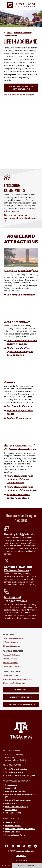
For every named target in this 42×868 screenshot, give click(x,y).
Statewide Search (13, 825)
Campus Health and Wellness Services (18, 568)
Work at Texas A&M (21, 697)
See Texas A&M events (19, 406)
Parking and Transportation (14, 599)
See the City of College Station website (23, 88)
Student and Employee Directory (17, 679)
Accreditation (11, 785)
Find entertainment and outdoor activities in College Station (20, 479)
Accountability (12, 788)
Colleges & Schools (11, 642)
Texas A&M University (24, 851)
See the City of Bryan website (20, 95)
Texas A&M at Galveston (16, 769)
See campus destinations (21, 295)
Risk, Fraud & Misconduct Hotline (20, 829)
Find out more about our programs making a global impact (21, 217)
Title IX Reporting (13, 813)
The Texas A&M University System (21, 775)
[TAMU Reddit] (36, 846)
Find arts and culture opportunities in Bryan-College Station (20, 351)
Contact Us (21, 690)
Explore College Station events (20, 412)
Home (9, 33)
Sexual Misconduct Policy (16, 806)
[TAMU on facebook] (6, 846)
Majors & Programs (11, 646)
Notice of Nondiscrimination (18, 800)
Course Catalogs (10, 659)
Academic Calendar (11, 655)
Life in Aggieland (10, 35)
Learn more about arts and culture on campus (22, 342)
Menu (6, 866)
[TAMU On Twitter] (24, 846)
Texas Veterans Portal (15, 835)
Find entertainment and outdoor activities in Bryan (22, 489)
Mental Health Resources (14, 683)
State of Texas (12, 822)
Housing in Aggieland (19, 534)
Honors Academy (10, 663)
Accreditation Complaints (17, 791)
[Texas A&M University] (21, 731)
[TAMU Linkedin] (30, 846)
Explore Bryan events (19, 418)
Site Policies (21, 856)
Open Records (11, 803)
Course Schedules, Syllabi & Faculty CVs (21, 796)
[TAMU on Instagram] (12, 846)
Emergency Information (21, 704)
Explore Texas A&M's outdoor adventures (18, 496)
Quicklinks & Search (27, 866)
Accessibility (21, 860)
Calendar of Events (11, 675)
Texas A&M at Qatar (14, 772)
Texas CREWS (11, 810)
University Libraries (11, 666)
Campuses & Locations (13, 638)
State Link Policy (13, 832)
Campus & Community (23, 33)
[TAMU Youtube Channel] (18, 846)
